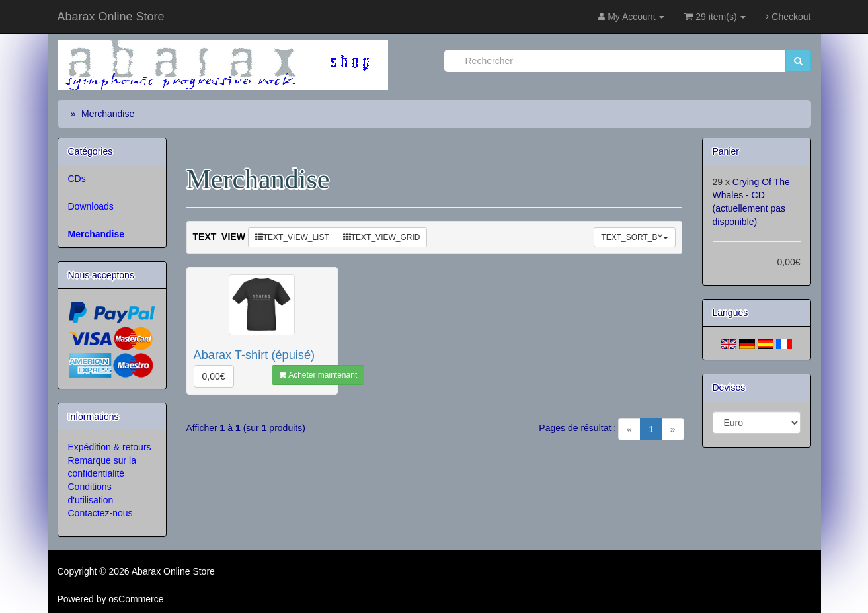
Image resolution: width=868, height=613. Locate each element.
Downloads (91, 206)
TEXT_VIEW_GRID (382, 237)
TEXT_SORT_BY (634, 237)
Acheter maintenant (318, 375)
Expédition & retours (110, 447)
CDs (77, 179)
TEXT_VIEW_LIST (292, 237)
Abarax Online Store (111, 17)
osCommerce (136, 599)
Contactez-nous (100, 513)
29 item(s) (715, 17)
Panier (726, 151)
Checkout (788, 17)
